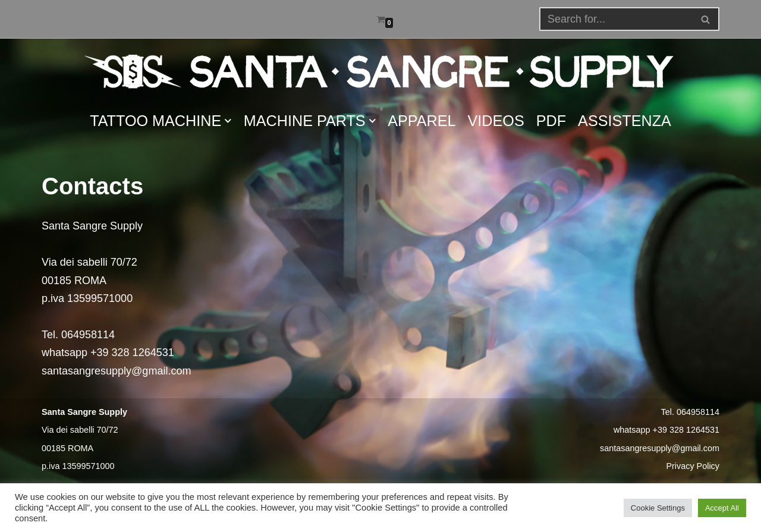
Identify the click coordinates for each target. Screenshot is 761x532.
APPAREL (422, 121)
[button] (705, 19)
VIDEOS (496, 121)
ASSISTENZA (625, 121)
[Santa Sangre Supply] (380, 71)
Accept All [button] (722, 508)
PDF (551, 121)
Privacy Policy (693, 466)
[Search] (706, 19)
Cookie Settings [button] (658, 508)
